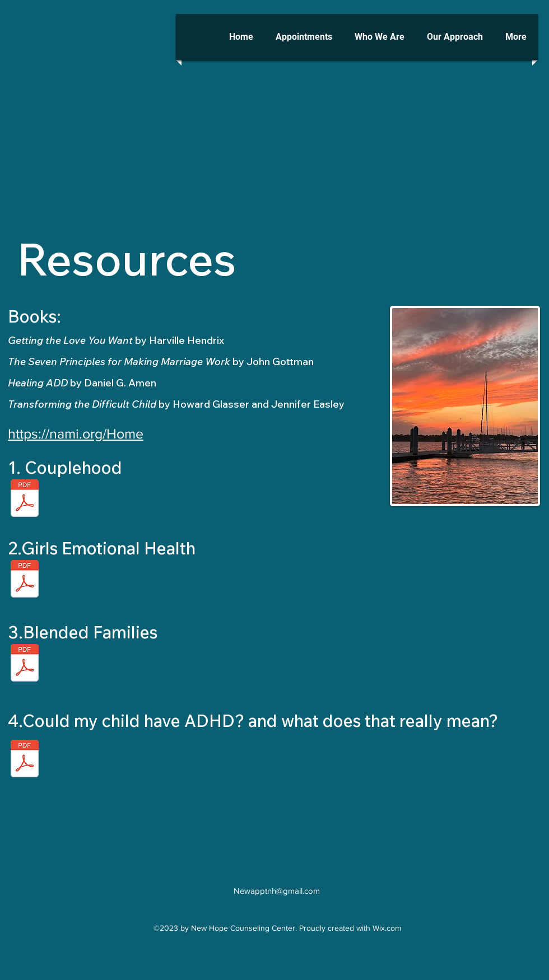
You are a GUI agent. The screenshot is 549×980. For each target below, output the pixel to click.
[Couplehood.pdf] (25, 499)
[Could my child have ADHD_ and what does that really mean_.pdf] (25, 760)
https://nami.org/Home (76, 433)
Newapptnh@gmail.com (277, 891)
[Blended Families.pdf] (25, 580)
